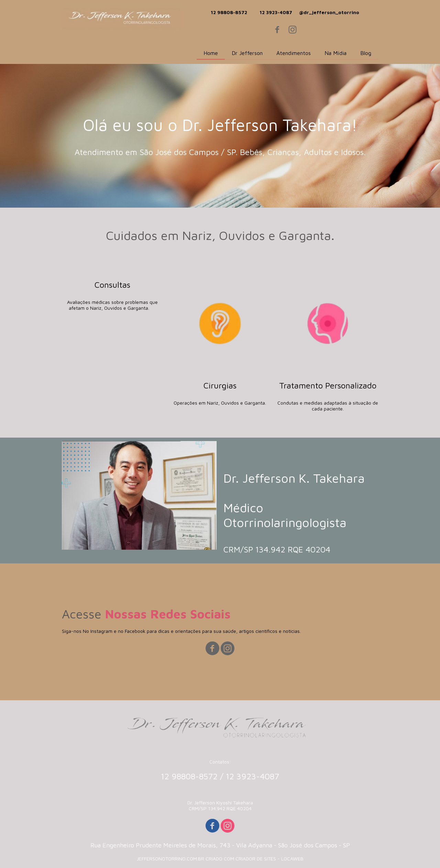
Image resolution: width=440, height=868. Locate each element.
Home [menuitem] (211, 53)
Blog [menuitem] (366, 53)
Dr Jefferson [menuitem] (247, 53)
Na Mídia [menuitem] (335, 53)
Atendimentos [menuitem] (294, 53)
